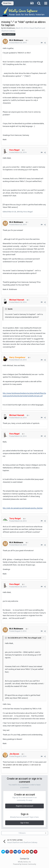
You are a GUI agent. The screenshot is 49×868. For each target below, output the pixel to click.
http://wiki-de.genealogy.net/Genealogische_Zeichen (23, 508)
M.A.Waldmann (9, 28)
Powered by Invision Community (25, 864)
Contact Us (24, 859)
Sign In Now (25, 823)
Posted (18, 43)
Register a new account (25, 806)
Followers (22, 833)
